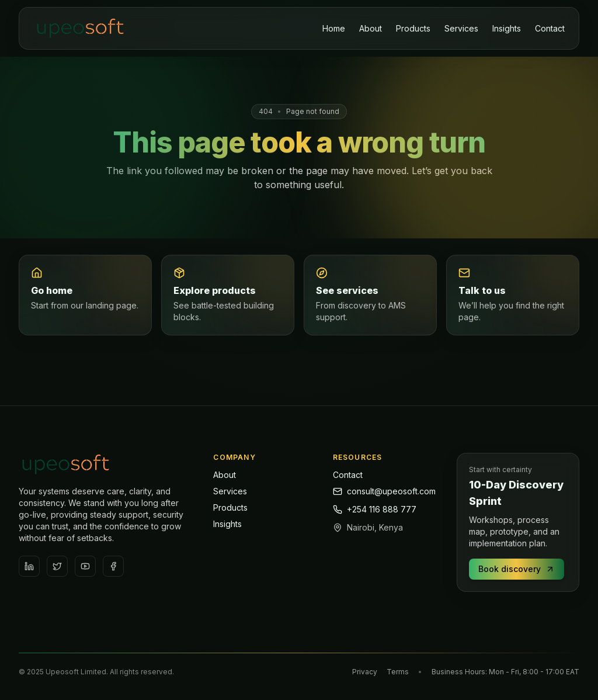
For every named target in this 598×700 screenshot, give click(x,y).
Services (461, 28)
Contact (550, 28)
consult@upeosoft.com (384, 491)
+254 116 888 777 (375, 509)
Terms (398, 672)
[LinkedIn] (29, 566)
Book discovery (517, 569)
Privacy (365, 672)
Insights (507, 28)
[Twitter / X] (57, 566)
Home (334, 28)
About (371, 28)
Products (413, 28)
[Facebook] (113, 566)
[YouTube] (85, 566)
